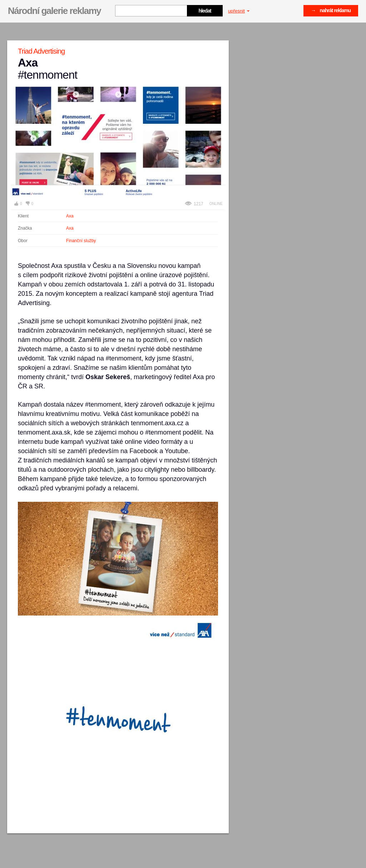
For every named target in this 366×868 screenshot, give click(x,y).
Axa (70, 216)
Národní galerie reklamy (54, 11)
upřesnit (239, 11)
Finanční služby (81, 241)
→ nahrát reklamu (331, 10)
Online (216, 204)
